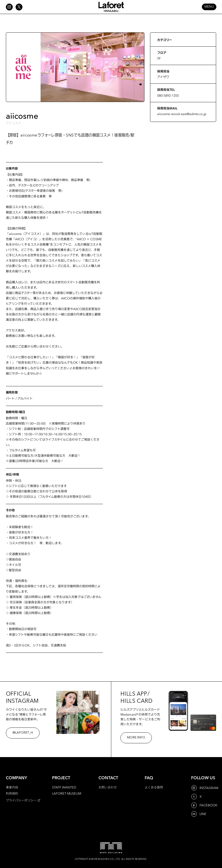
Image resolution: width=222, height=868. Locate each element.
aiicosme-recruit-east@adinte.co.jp (182, 114)
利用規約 (12, 793)
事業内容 (12, 787)
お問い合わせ (108, 787)
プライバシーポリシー (21, 800)
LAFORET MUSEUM (67, 793)
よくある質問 (154, 787)
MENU (209, 7)
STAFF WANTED (64, 787)
